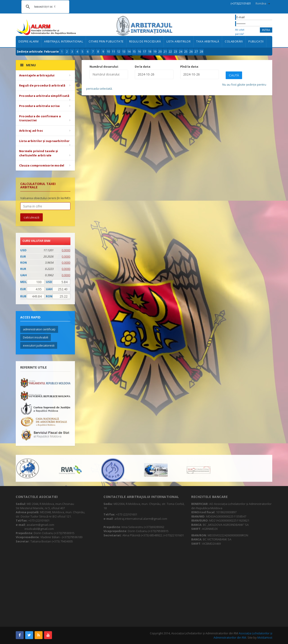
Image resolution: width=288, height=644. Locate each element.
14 (129, 51)
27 (196, 51)
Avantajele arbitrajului (37, 75)
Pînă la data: (190, 67)
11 (113, 51)
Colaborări (234, 41)
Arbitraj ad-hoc (31, 131)
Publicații (256, 41)
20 (160, 51)
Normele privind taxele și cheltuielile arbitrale (38, 153)
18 (150, 51)
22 (170, 51)
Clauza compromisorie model (42, 165)
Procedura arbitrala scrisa (39, 106)
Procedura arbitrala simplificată (44, 96)
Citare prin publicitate (106, 41)
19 (155, 51)
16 (139, 51)
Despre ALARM (28, 41)
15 (134, 51)
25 (186, 51)
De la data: (143, 67)
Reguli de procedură (145, 41)
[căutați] (45, 7)
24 (181, 51)
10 (108, 51)
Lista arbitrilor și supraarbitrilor (44, 141)
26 (191, 51)
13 (124, 51)
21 (165, 51)
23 (175, 51)
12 (119, 51)
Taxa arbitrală (208, 41)
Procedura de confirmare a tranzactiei (40, 118)
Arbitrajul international (64, 41)
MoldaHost (265, 637)
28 (201, 51)
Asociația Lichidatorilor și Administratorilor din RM (243, 635)
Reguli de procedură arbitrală (42, 85)
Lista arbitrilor (179, 41)
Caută (234, 75)
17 (144, 51)
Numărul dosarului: (104, 67)
